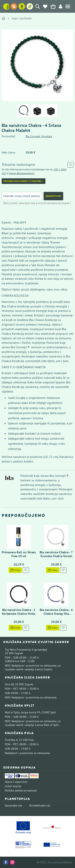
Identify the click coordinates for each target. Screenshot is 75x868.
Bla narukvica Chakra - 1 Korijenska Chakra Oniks (19, 612)
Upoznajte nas (13, 805)
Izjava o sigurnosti (16, 782)
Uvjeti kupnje (13, 786)
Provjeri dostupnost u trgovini (23, 181)
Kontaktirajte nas (40, 805)
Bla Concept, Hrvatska (39, 136)
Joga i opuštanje (22, 18)
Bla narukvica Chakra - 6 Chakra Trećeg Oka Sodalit (56, 614)
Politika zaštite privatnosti (21, 790)
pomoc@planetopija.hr (22, 173)
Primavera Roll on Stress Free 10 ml (19, 554)
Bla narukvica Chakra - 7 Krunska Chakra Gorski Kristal (56, 556)
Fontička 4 (11, 740)
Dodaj (15, 570)
